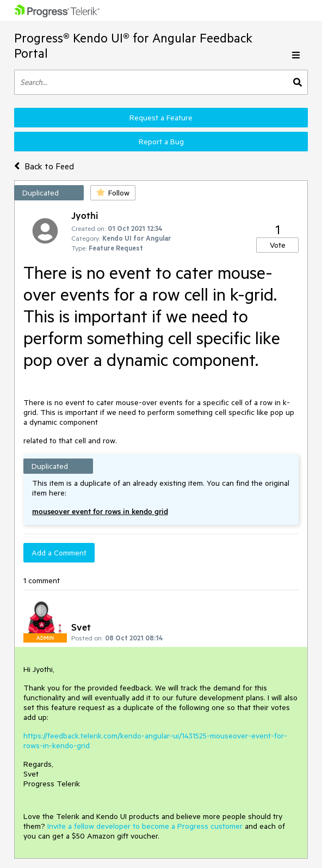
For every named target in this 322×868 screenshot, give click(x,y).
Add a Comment (59, 553)
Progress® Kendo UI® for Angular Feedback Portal (133, 45)
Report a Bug (161, 142)
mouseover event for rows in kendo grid (100, 511)
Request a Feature (161, 118)
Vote (278, 245)
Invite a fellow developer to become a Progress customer (145, 826)
